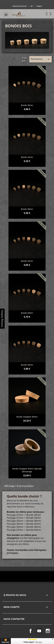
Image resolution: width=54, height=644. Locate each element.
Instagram (48, 631)
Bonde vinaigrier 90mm (27, 417)
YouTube (39, 631)
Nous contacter (14, 619)
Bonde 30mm (27, 105)
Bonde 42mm (27, 261)
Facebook (31, 631)
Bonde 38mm (27, 209)
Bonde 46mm (27, 313)
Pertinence (41, 59)
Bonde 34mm (27, 157)
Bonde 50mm (27, 365)
